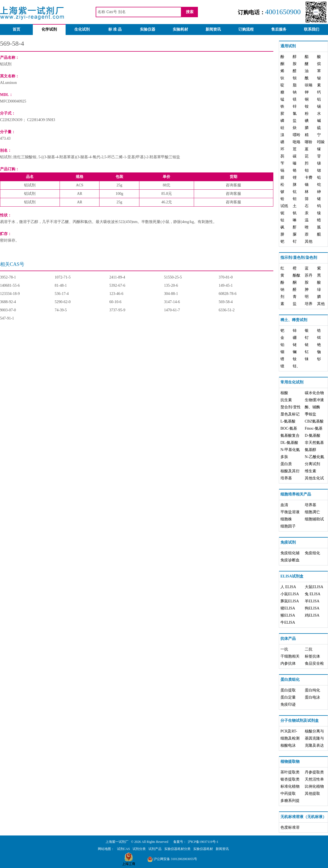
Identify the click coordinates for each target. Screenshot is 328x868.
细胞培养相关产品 (296, 494)
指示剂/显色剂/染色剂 (299, 258)
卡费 (309, 178)
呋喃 (309, 85)
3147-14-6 (172, 302)
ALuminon (8, 83)
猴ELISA (288, 615)
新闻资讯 (213, 29)
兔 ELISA (313, 594)
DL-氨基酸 (289, 443)
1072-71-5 (63, 277)
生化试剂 (82, 29)
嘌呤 (297, 135)
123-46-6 (116, 294)
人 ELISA (288, 587)
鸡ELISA (312, 615)
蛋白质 (286, 464)
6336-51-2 (227, 310)
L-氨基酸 (288, 421)
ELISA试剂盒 (292, 576)
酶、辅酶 (312, 407)
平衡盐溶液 (290, 512)
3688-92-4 (8, 302)
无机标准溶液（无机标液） (303, 817)
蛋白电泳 (312, 697)
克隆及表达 (314, 745)
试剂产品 (155, 849)
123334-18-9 (10, 294)
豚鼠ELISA (290, 601)
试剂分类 (139, 849)
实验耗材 (180, 29)
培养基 (286, 478)
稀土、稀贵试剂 (294, 320)
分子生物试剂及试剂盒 (300, 721)
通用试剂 (288, 46)
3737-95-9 (117, 310)
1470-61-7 (172, 310)
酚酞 (297, 275)
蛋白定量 (288, 697)
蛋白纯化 (312, 690)
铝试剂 (6, 64)
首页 (16, 29)
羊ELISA (312, 601)
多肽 (284, 457)
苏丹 (309, 275)
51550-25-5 (173, 277)
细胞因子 (288, 526)
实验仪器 (148, 29)
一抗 (284, 649)
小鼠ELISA (290, 594)
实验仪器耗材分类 (177, 849)
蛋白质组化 (290, 680)
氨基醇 (311, 450)
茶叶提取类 (290, 772)
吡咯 (297, 142)
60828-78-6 (228, 294)
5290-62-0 (63, 302)
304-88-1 (171, 294)
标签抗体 (312, 656)
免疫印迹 (288, 704)
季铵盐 (311, 414)
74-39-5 (61, 310)
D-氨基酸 (313, 436)
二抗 (309, 649)
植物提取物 (290, 762)
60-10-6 (115, 302)
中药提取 (288, 794)
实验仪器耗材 (203, 849)
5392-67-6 (117, 285)
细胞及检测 (290, 738)
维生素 (311, 471)
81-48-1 (61, 285)
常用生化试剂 (292, 382)
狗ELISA (312, 608)
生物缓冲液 (314, 400)
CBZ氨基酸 (314, 421)
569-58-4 (226, 302)
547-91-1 (7, 318)
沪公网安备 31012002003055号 (172, 859)
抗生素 (286, 400)
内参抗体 (288, 663)
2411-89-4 (117, 277)
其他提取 (312, 794)
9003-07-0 (8, 310)
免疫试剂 (288, 542)
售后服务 (279, 29)
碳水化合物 (314, 393)
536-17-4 (62, 294)
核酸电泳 (288, 745)
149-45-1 (226, 285)
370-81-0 (226, 277)
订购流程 (246, 29)
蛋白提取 (288, 690)
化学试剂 (49, 29)
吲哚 (321, 142)
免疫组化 (312, 553)
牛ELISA (288, 622)
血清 (284, 505)
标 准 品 (115, 29)
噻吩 (309, 142)
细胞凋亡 (312, 512)
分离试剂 (312, 464)
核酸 (284, 393)
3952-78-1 (8, 277)
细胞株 (286, 519)
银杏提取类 (290, 779)
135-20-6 (171, 285)
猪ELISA (288, 608)
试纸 (284, 206)
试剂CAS (123, 849)
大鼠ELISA (314, 587)
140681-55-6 (10, 285)
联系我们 (312, 29)
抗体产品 (288, 639)
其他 (309, 241)
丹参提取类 (314, 772)
